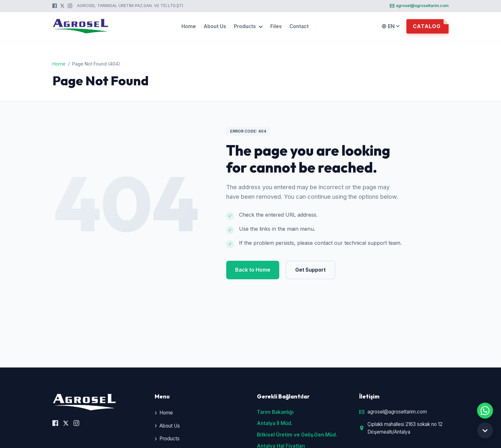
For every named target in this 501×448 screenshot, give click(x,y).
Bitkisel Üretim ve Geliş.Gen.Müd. (297, 435)
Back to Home (253, 270)
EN (390, 26)
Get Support (310, 270)
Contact (299, 26)
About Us (215, 26)
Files (276, 26)
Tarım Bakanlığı (275, 412)
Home (189, 26)
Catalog (427, 26)
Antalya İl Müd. (275, 423)
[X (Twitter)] (62, 6)
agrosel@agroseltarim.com (419, 6)
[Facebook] (55, 6)
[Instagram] (70, 6)
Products (248, 26)
